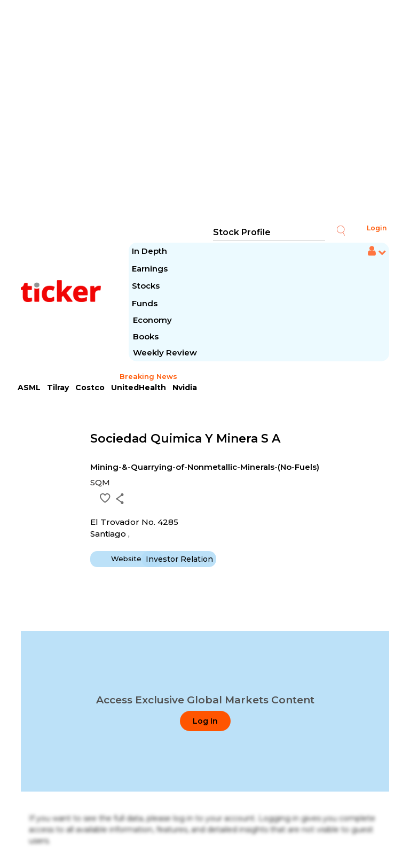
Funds (146, 303)
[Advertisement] (205, 112)
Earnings (151, 269)
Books (146, 336)
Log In (205, 721)
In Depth (149, 251)
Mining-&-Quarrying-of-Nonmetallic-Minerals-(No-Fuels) (205, 467)
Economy (152, 320)
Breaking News (148, 376)
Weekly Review (165, 352)
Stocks (146, 286)
